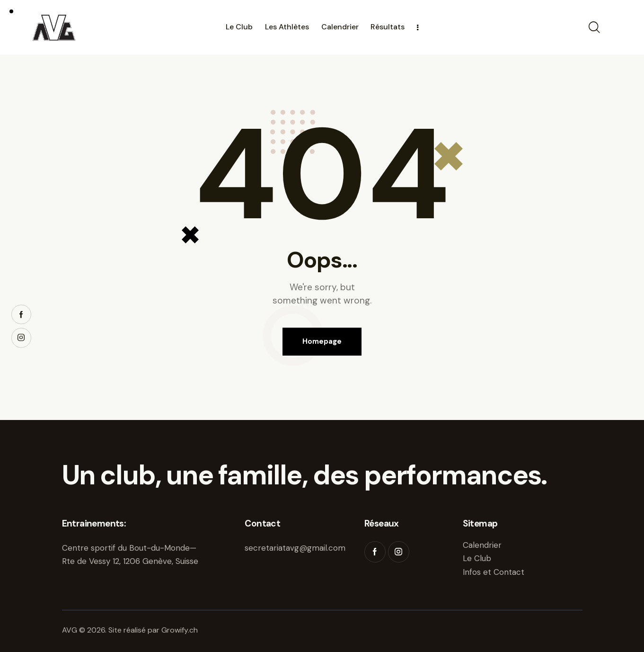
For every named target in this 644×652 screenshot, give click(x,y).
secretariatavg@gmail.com (295, 548)
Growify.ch (180, 630)
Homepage (322, 341)
